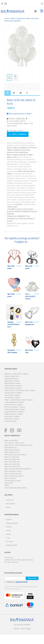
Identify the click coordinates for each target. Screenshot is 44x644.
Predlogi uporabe (12, 545)
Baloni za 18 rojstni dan (12, 459)
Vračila (8, 530)
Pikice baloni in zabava (12, 416)
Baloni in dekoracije (18, 18)
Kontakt (9, 534)
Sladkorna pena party (11, 378)
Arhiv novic (10, 541)
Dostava (9, 527)
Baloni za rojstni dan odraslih (14, 476)
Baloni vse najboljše (11, 440)
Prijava (8, 507)
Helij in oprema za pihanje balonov (16, 488)
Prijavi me (32, 578)
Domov (7, 18)
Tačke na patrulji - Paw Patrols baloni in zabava (20, 390)
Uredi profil (10, 500)
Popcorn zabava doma (12, 376)
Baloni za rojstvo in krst (12, 452)
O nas (8, 538)
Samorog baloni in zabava (13, 388)
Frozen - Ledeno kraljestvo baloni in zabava (19, 400)
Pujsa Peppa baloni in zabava (14, 412)
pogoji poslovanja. (22, 582)
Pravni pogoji (26, 629)
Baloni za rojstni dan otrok (13, 474)
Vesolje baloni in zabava (12, 397)
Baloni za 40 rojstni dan (12, 464)
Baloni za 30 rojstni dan (12, 462)
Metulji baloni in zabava (12, 395)
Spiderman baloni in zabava (14, 414)
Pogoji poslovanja (12, 523)
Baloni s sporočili (10, 478)
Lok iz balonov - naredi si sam (14, 443)
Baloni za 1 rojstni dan (12, 457)
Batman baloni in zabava (13, 383)
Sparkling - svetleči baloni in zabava (16, 374)
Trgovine (9, 519)
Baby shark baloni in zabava (14, 405)
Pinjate (7, 485)
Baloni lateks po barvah (12, 450)
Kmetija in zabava (10, 421)
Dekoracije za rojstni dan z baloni (15, 455)
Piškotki (16, 629)
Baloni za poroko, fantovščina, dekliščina (18, 469)
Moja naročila (10, 504)
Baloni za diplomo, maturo (13, 471)
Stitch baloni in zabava (12, 419)
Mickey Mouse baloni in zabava (15, 409)
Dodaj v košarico (18, 134)
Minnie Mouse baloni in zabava (15, 407)
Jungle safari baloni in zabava (14, 402)
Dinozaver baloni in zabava (13, 393)
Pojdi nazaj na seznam (15, 131)
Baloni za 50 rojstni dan (12, 466)
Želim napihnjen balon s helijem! (19, 114)
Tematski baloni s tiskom (13, 481)
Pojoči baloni (9, 483)
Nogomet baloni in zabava (13, 386)
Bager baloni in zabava (12, 381)
